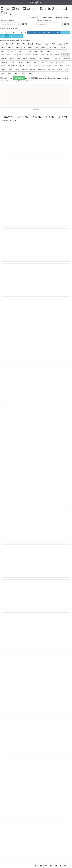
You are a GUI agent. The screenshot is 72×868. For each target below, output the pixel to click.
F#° (24, 44)
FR (46, 866)
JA (70, 866)
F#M (44, 48)
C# (63, 33)
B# (21, 36)
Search (25, 24)
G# (12, 36)
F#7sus (61, 62)
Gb (49, 33)
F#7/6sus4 (57, 59)
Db (35, 33)
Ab (53, 33)
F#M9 (59, 70)
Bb (58, 33)
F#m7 (35, 55)
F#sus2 (31, 44)
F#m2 (18, 48)
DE (41, 866)
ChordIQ (30, 78)
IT (60, 866)
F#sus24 (60, 44)
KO (65, 866)
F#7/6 (40, 59)
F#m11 (42, 70)
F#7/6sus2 (48, 59)
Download (19, 78)
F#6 (24, 48)
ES (51, 866)
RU (56, 866)
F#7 (50, 48)
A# (16, 36)
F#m (8, 44)
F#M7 (28, 55)
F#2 (67, 44)
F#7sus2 (12, 62)
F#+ (13, 44)
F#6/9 (37, 48)
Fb (44, 33)
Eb (39, 33)
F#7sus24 (21, 62)
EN (36, 866)
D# (68, 33)
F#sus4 (47, 44)
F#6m (30, 48)
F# (7, 36)
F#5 (53, 44)
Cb (30, 33)
